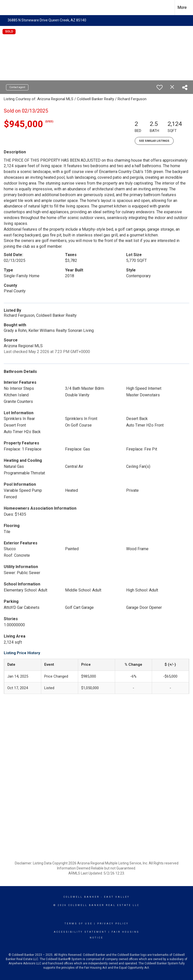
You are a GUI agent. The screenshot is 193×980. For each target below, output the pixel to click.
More (182, 7)
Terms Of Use (79, 924)
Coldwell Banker (82, 897)
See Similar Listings (154, 141)
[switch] (160, 87)
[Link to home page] (6, 8)
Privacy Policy (113, 924)
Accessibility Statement (80, 932)
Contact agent (17, 87)
